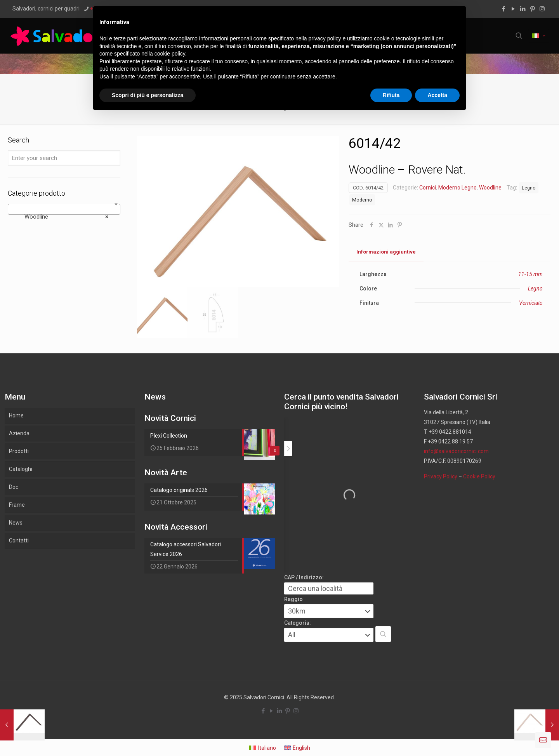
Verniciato (531, 303)
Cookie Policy (479, 476)
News (16, 523)
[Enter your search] (64, 158)
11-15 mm (530, 274)
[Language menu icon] (539, 36)
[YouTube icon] (513, 9)
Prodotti (19, 451)
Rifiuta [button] (391, 95)
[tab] (386, 252)
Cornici (428, 188)
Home (16, 415)
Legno (529, 188)
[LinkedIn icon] (523, 9)
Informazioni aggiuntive (386, 252)
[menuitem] (262, 747)
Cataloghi (21, 469)
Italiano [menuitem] (267, 748)
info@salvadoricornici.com (456, 451)
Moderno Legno (457, 188)
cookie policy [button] (170, 54)
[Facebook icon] (503, 9)
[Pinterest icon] (532, 9)
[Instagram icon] (542, 9)
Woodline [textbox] (62, 217)
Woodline (490, 188)
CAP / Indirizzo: (304, 577)
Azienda (19, 433)
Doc (14, 487)
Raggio (293, 599)
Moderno (362, 200)
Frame (17, 505)
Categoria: (298, 623)
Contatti (19, 540)
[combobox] (64, 209)
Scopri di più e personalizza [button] (148, 95)
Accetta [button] (437, 95)
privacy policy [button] (325, 38)
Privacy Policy (441, 476)
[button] (383, 634)
